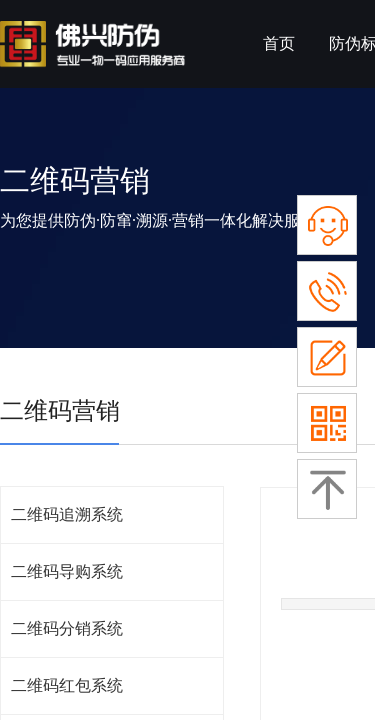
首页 (279, 43)
